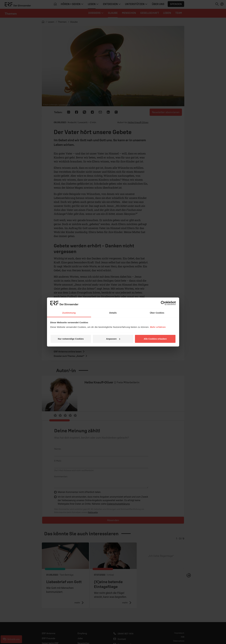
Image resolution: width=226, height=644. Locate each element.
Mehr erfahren (158, 327)
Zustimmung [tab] (69, 313)
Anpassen (113, 339)
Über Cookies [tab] (157, 313)
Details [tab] (113, 313)
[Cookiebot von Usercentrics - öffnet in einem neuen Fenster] (163, 303)
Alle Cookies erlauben (155, 339)
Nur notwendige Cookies (71, 339)
